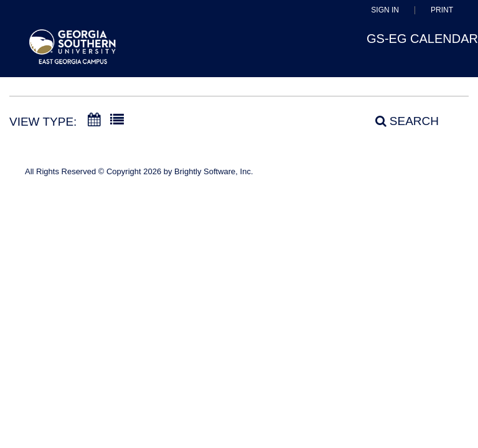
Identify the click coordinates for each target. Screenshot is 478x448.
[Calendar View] (94, 120)
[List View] (117, 120)
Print (442, 10)
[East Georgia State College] (73, 53)
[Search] (400, 121)
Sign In (385, 10)
